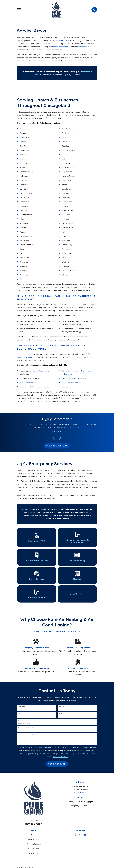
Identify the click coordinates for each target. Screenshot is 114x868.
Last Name (62, 707)
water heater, (82, 47)
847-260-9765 (34, 824)
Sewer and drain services (72, 383)
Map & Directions (80, 793)
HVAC (50, 41)
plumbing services (63, 41)
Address (21, 721)
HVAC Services (34, 840)
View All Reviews (57, 446)
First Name (22, 707)
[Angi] (80, 835)
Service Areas (34, 849)
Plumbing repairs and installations (75, 378)
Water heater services (28, 383)
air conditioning (65, 47)
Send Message (57, 764)
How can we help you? (26, 735)
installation (41, 371)
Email (60, 714)
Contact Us (34, 853)
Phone (20, 714)
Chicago (23, 142)
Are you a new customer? (26, 728)
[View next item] (59, 438)
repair (34, 371)
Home (34, 835)
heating (55, 47)
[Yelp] (75, 835)
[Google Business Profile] (85, 835)
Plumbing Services (34, 844)
